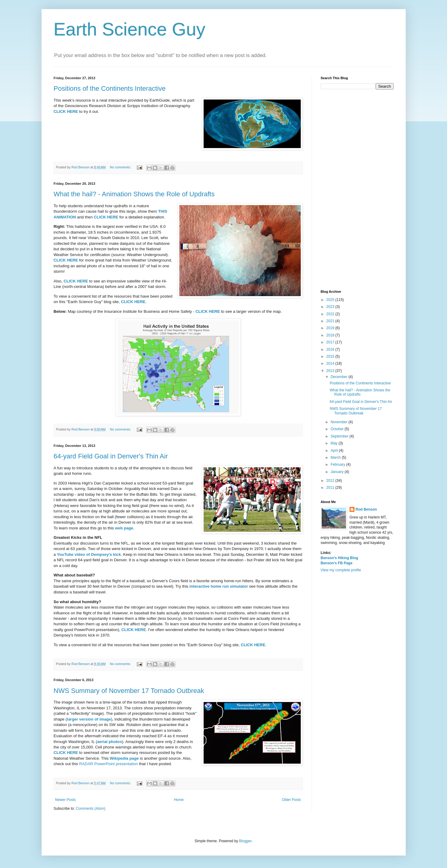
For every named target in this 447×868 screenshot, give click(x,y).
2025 (331, 300)
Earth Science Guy (130, 29)
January (337, 472)
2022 (331, 314)
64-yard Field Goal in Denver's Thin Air (111, 456)
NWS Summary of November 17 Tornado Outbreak (129, 691)
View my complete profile (341, 570)
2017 (331, 342)
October (337, 429)
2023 (331, 307)
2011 (331, 488)
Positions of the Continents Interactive (110, 88)
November (339, 422)
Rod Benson (366, 509)
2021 (331, 321)
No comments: (121, 167)
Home (179, 800)
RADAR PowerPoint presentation (109, 764)
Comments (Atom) (91, 809)
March (336, 458)
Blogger (245, 841)
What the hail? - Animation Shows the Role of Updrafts (134, 194)
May (334, 443)
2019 (331, 328)
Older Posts (291, 800)
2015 (331, 356)
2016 (331, 350)
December (339, 377)
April (335, 451)
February (338, 464)
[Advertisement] (357, 190)
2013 (331, 371)
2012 (331, 481)
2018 (331, 335)
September (340, 436)
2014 (331, 363)
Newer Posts (66, 800)
